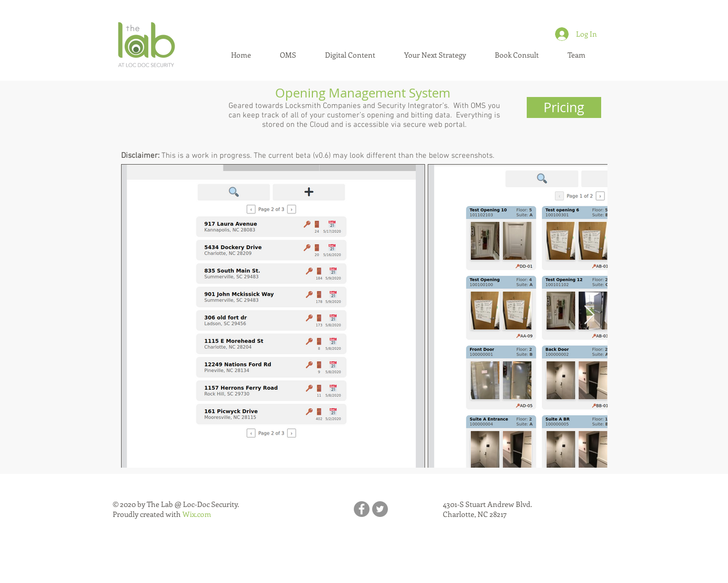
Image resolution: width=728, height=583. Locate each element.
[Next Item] (589, 315)
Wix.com (197, 514)
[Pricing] (564, 107)
